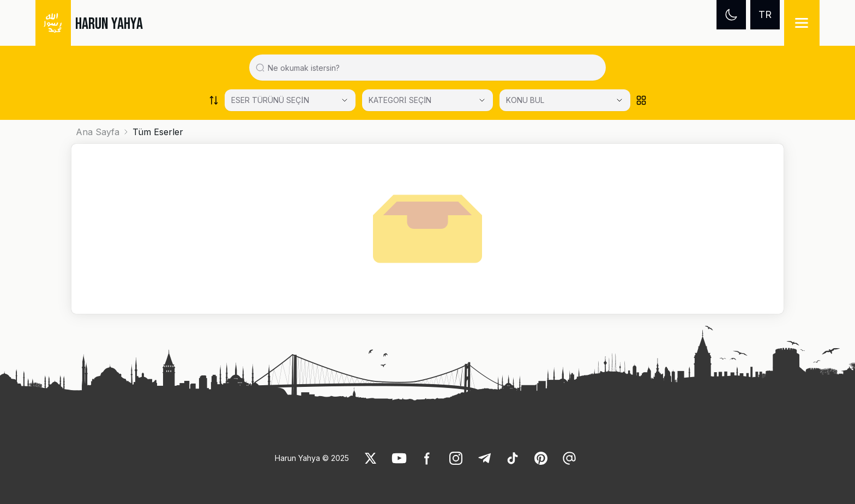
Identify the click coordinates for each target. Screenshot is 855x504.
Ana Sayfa (98, 132)
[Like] (371, 458)
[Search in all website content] (432, 68)
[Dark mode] (731, 15)
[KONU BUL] (565, 100)
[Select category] (290, 100)
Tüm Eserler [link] (158, 132)
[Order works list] (214, 100)
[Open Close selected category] (619, 100)
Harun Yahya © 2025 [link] (312, 458)
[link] (371, 458)
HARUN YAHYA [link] (109, 24)
